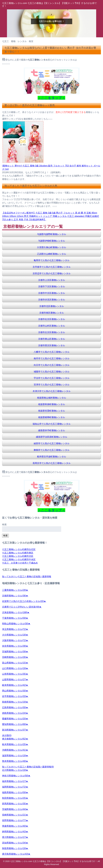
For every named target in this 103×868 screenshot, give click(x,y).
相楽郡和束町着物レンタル (52, 404)
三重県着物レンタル (14, 590)
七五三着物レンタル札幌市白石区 (19, 549)
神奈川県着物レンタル (15, 776)
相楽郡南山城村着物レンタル (52, 398)
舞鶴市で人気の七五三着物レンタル (52, 450)
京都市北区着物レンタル (52, 306)
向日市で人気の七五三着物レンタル (52, 365)
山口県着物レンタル (14, 668)
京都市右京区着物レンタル (52, 319)
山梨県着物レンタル (14, 680)
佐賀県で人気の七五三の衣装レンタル (23, 601)
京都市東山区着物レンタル (52, 339)
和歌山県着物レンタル (15, 624)
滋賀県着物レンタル (14, 756)
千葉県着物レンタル (14, 618)
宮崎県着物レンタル (14, 657)
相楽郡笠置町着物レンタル (52, 411)
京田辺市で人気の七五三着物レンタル (52, 273)
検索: (5, 525)
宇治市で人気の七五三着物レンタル (52, 378)
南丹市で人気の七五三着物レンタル (52, 358)
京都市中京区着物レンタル (52, 293)
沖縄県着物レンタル (14, 750)
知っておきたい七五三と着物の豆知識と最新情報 (27, 577)
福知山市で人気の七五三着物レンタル (52, 424)
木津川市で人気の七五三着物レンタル (52, 391)
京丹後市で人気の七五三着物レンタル (52, 267)
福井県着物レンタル (14, 781)
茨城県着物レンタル (14, 809)
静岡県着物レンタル (14, 832)
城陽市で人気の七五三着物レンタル (52, 372)
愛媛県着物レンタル (14, 719)
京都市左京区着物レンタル (52, 332)
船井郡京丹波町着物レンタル (52, 457)
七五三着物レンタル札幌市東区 (18, 553)
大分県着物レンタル (14, 635)
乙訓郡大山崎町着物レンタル (52, 254)
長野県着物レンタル (14, 820)
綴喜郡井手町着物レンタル (52, 430)
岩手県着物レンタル (14, 696)
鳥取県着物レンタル (14, 848)
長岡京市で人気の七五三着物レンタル (52, 463)
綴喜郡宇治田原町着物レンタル (52, 437)
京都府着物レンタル (14, 596)
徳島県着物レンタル (14, 713)
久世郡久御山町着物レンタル (52, 247)
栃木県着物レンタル (14, 744)
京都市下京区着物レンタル (52, 286)
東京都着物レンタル (14, 739)
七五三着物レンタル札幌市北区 (18, 556)
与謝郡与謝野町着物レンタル (52, 234)
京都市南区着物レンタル (52, 313)
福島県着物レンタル (14, 792)
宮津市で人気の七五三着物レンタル (52, 385)
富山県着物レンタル (14, 663)
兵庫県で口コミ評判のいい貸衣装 (21, 607)
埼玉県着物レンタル (14, 629)
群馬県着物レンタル (14, 804)
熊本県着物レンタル (14, 761)
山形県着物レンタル (14, 674)
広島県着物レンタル (14, 707)
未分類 (7, 735)
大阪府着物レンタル (14, 640)
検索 (5, 536)
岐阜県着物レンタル (14, 685)
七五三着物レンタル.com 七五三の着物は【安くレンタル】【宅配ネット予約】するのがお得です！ (54, 861)
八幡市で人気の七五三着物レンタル (52, 352)
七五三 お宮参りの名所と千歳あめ (20, 563)
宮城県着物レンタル (14, 652)
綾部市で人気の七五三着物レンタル (52, 443)
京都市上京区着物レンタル (52, 280)
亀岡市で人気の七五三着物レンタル (52, 260)
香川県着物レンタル (14, 837)
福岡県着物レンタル (14, 787)
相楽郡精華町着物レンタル (52, 417)
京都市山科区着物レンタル (52, 326)
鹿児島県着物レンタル (15, 854)
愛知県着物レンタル (14, 724)
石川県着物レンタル (14, 770)
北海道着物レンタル (15, 612)
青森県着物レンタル (14, 826)
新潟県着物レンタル (14, 730)
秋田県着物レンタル (14, 798)
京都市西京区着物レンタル (52, 345)
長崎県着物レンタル (14, 815)
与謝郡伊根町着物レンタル (52, 241)
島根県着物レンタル (14, 702)
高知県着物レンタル (14, 843)
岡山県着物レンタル (14, 691)
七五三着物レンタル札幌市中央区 (19, 559)
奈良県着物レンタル (14, 646)
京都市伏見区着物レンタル (52, 300)
